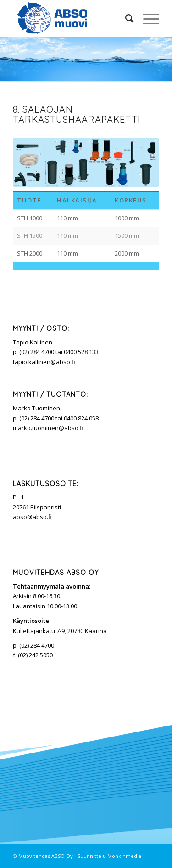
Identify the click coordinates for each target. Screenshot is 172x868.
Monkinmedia (124, 856)
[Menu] (147, 18)
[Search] (125, 18)
